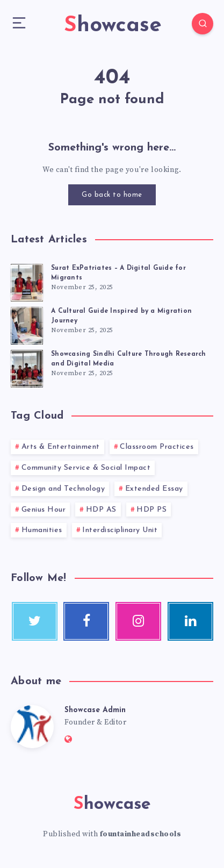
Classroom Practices (157, 447)
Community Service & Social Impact (86, 468)
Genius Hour (44, 510)
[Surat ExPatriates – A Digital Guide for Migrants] (27, 281)
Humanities (42, 530)
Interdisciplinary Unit (120, 530)
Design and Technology (63, 489)
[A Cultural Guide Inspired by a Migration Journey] (27, 324)
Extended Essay (154, 489)
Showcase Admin (95, 710)
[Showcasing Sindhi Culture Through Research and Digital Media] (27, 367)
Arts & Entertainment (61, 447)
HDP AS (101, 510)
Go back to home (112, 195)
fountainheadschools (141, 834)
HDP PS (151, 510)
